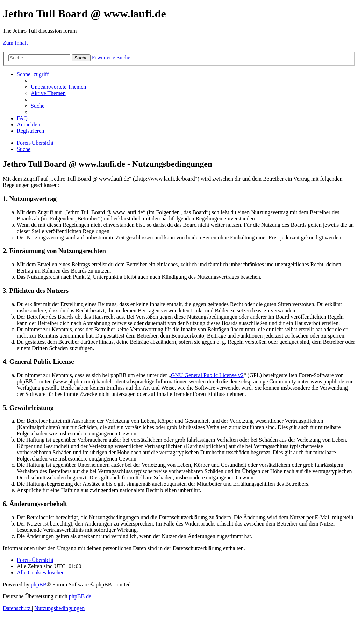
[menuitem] (58, 87)
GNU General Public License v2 (207, 375)
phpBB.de (80, 596)
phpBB (39, 584)
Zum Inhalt (15, 43)
